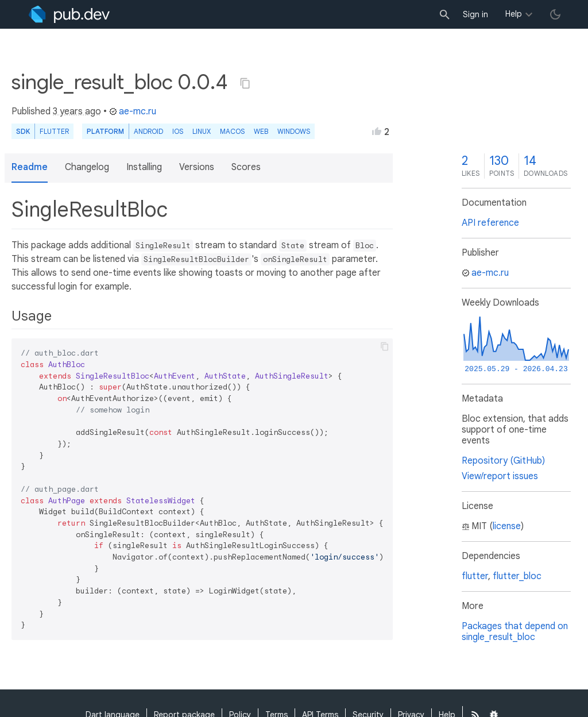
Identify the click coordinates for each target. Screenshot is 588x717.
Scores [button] (246, 167)
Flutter (54, 131)
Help (514, 14)
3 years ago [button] (77, 111)
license (507, 526)
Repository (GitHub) (503, 461)
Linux (202, 131)
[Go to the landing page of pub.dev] (69, 14)
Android (148, 131)
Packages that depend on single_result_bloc (515, 632)
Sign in (475, 14)
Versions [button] (197, 167)
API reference (490, 223)
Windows (294, 131)
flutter (475, 576)
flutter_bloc (517, 576)
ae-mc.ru (133, 111)
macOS (232, 131)
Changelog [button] (87, 167)
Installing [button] (144, 167)
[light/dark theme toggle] (555, 14)
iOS (178, 131)
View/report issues (500, 476)
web (261, 131)
